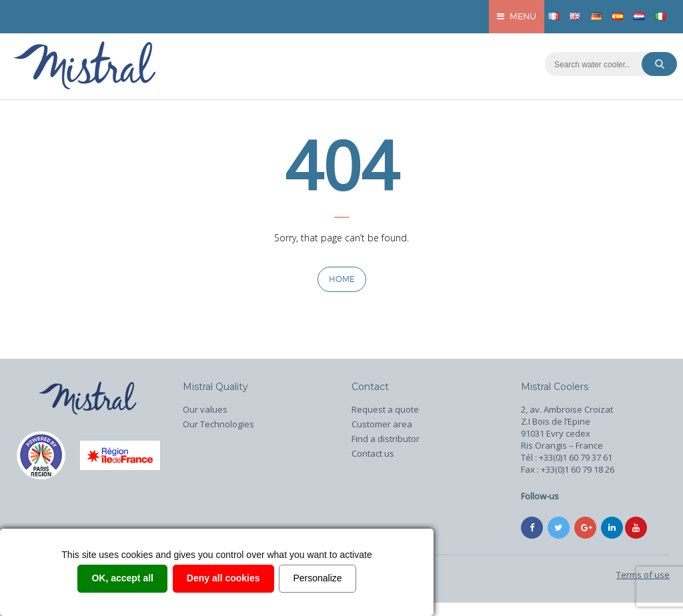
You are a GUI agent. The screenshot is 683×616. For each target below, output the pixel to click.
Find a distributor (386, 439)
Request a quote (385, 409)
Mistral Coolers (555, 387)
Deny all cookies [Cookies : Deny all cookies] (223, 578)
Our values (205, 409)
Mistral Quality (215, 387)
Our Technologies (218, 424)
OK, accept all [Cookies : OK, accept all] (122, 578)
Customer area (382, 424)
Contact (370, 387)
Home (342, 279)
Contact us (373, 453)
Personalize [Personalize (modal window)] (317, 578)
